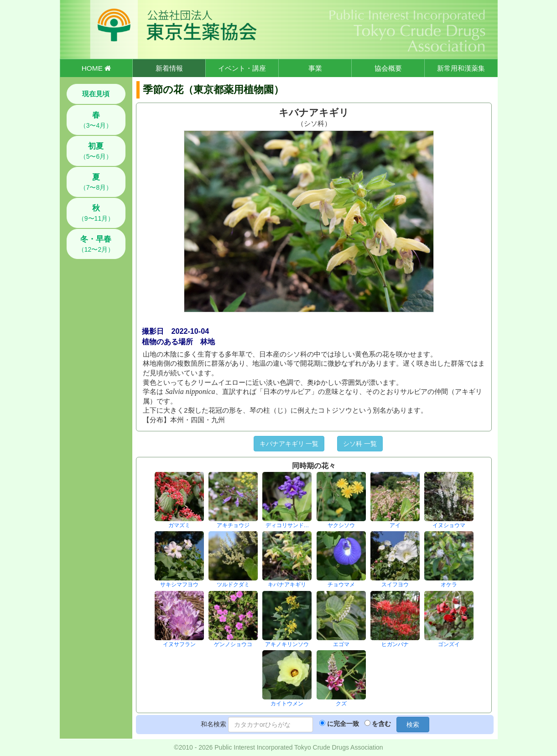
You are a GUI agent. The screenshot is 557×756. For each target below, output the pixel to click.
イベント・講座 (242, 68)
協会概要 (388, 68)
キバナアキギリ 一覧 (289, 444)
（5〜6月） (96, 151)
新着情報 (169, 68)
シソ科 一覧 (360, 444)
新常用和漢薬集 (461, 68)
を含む (381, 724)
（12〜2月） (96, 244)
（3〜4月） (96, 120)
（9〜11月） (96, 213)
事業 (315, 68)
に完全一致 (343, 724)
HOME (96, 68)
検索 (413, 725)
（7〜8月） (96, 182)
